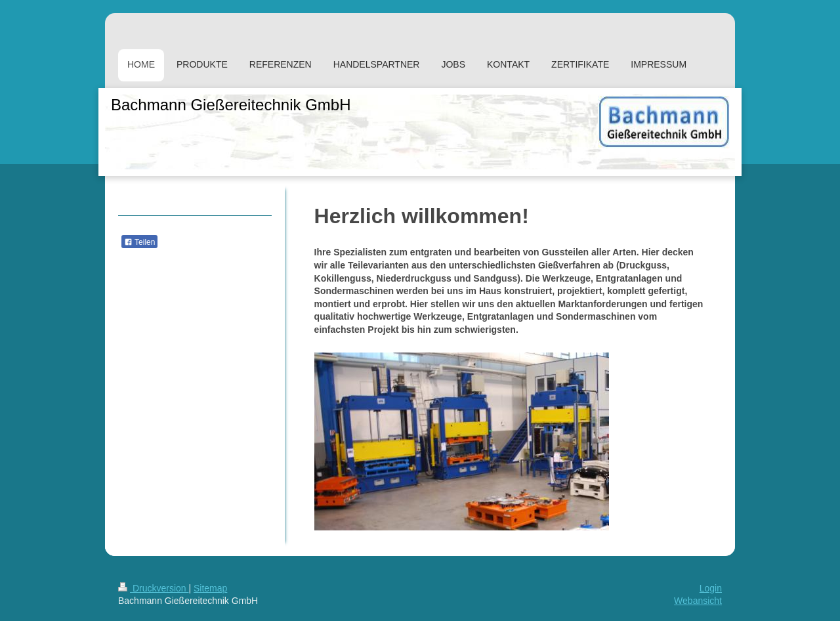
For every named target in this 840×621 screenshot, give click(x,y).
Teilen (139, 242)
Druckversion (153, 588)
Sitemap (210, 588)
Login (711, 588)
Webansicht (698, 601)
